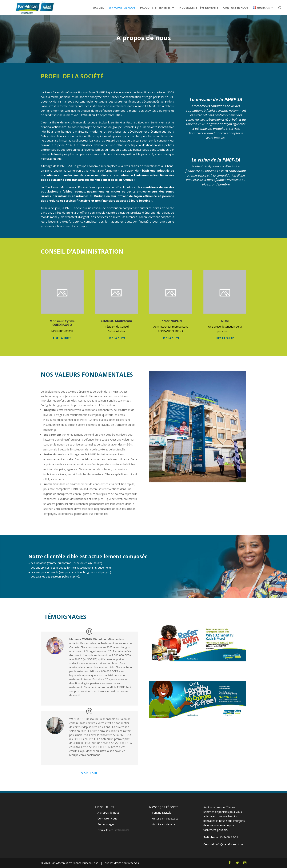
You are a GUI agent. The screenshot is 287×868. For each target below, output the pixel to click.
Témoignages (106, 824)
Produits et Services (155, 8)
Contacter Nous (236, 8)
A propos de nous (122, 8)
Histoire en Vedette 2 (165, 818)
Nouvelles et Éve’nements (199, 8)
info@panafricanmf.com (230, 844)
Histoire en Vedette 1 (165, 824)
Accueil (99, 8)
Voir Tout (89, 773)
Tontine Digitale (162, 813)
